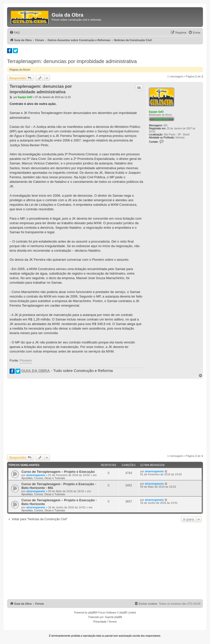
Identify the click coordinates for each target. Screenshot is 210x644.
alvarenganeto (36, 475)
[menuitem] (15, 33)
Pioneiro (26, 360)
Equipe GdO (156, 112)
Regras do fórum (20, 70)
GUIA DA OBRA (35, 371)
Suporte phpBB (113, 617)
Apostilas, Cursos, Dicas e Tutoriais (43, 478)
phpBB (92, 613)
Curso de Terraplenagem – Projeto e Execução (58, 472)
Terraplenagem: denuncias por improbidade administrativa (72, 61)
